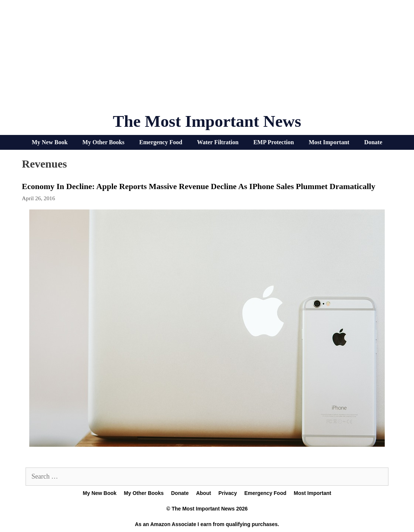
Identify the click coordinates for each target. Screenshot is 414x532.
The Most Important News (207, 121)
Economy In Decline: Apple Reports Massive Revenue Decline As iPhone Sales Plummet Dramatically (198, 186)
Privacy (228, 493)
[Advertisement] (207, 59)
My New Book (50, 142)
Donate (373, 142)
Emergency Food (161, 142)
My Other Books (103, 142)
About (203, 493)
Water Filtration (218, 142)
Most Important (329, 142)
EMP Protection (273, 142)
